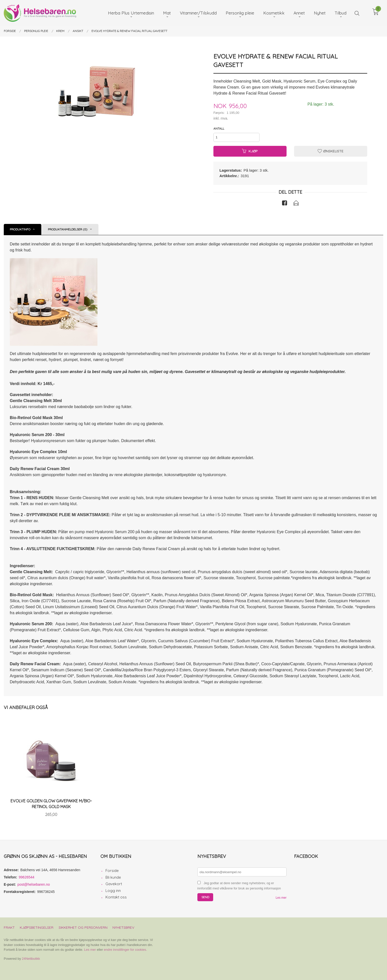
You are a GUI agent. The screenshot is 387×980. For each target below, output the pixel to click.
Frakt (9, 927)
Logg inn (113, 891)
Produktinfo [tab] (20, 229)
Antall (219, 128)
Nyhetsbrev (123, 927)
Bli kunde (113, 877)
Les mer (281, 898)
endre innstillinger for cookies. (125, 950)
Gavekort (114, 884)
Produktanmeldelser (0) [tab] (68, 229)
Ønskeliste (331, 151)
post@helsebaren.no (34, 884)
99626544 (27, 877)
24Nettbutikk (31, 959)
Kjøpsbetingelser (37, 927)
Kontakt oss (116, 897)
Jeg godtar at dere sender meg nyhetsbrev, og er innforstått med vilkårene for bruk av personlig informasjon (239, 886)
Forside (112, 871)
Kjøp (250, 151)
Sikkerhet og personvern (83, 927)
